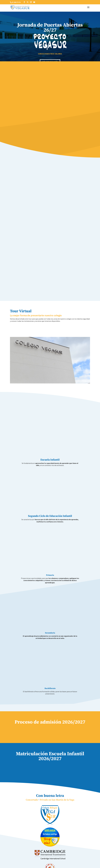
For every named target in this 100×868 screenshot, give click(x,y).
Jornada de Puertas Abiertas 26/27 (50, 28)
